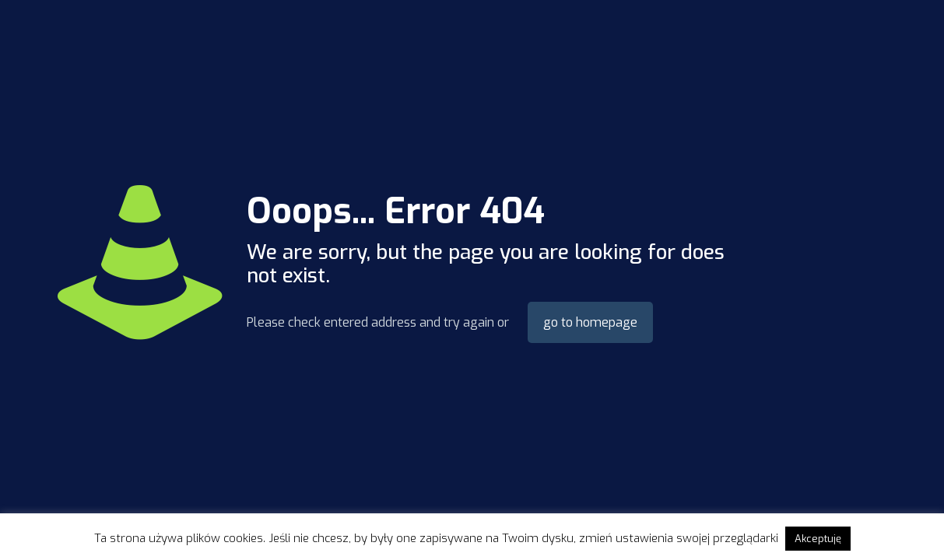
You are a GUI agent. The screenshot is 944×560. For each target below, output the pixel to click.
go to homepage (590, 322)
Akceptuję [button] (818, 539)
